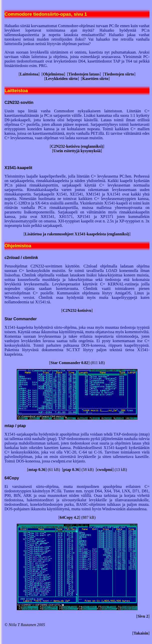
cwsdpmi (104, 470)
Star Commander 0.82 (69, 363)
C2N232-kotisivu (77, 310)
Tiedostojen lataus (84, 74)
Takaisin (141, 633)
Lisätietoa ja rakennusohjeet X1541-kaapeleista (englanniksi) (77, 234)
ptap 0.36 (71, 470)
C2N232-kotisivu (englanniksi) (77, 146)
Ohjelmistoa (53, 74)
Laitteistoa (29, 74)
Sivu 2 (143, 616)
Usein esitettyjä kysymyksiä (77, 151)
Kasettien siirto (95, 79)
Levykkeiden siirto (62, 79)
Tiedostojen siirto (119, 74)
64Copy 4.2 (69, 517)
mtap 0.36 (37, 470)
